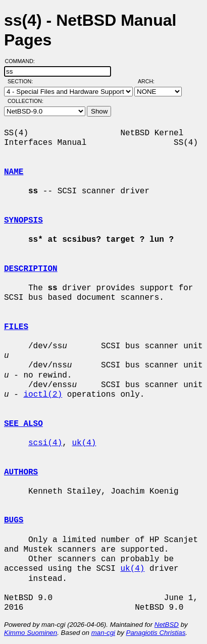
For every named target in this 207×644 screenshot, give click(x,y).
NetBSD (167, 625)
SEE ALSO (23, 424)
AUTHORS (21, 472)
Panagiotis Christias (156, 633)
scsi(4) (45, 443)
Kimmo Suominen (31, 633)
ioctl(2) (43, 395)
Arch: (151, 81)
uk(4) (84, 443)
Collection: (25, 101)
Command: (23, 61)
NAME (14, 172)
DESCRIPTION (31, 269)
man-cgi (103, 633)
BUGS (14, 520)
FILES (16, 327)
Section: (22, 81)
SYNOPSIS (23, 221)
